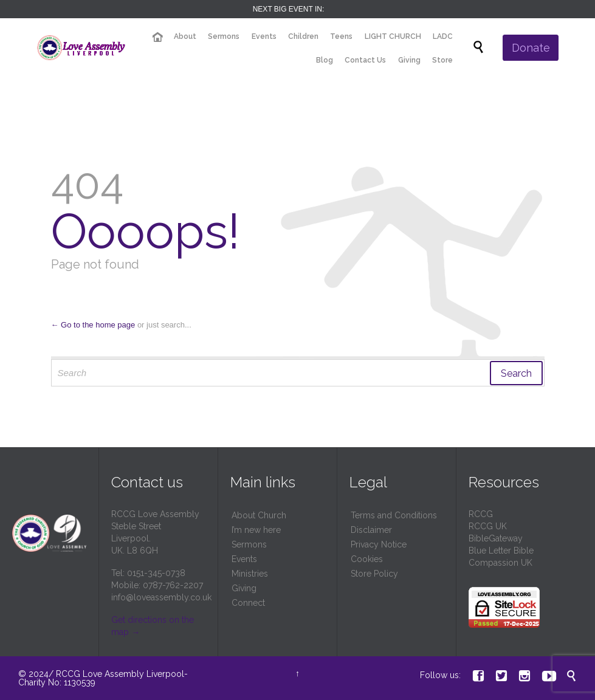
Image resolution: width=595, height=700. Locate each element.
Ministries (250, 574)
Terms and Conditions (394, 515)
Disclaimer (371, 530)
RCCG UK (488, 526)
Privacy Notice (379, 544)
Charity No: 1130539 (57, 682)
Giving (244, 588)
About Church (259, 515)
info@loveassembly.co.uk (161, 597)
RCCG (481, 514)
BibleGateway (496, 538)
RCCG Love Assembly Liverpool (120, 674)
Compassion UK (500, 563)
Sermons (249, 544)
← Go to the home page (93, 325)
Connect (248, 603)
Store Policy (374, 574)
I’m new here (256, 530)
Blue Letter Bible (501, 551)
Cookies (367, 559)
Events (244, 559)
